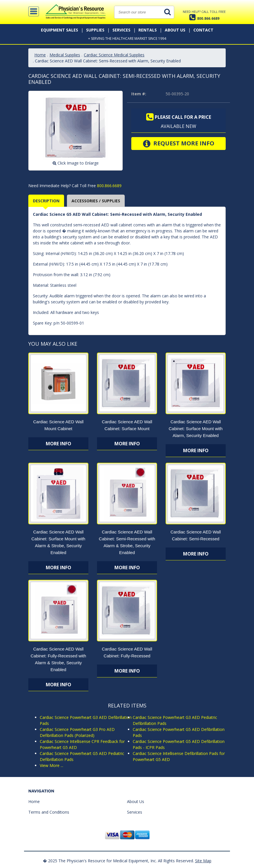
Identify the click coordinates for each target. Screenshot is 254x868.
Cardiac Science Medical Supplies (114, 55)
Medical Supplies (65, 55)
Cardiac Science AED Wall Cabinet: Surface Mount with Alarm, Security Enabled (196, 429)
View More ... (51, 765)
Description (46, 201)
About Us (175, 30)
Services (121, 30)
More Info (58, 444)
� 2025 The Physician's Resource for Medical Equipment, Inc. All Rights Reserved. (118, 861)
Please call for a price (179, 117)
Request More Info (179, 144)
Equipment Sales (59, 30)
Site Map (203, 861)
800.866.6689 (109, 186)
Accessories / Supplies (96, 201)
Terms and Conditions (49, 812)
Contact (203, 30)
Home (40, 55)
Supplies (95, 30)
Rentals (148, 30)
